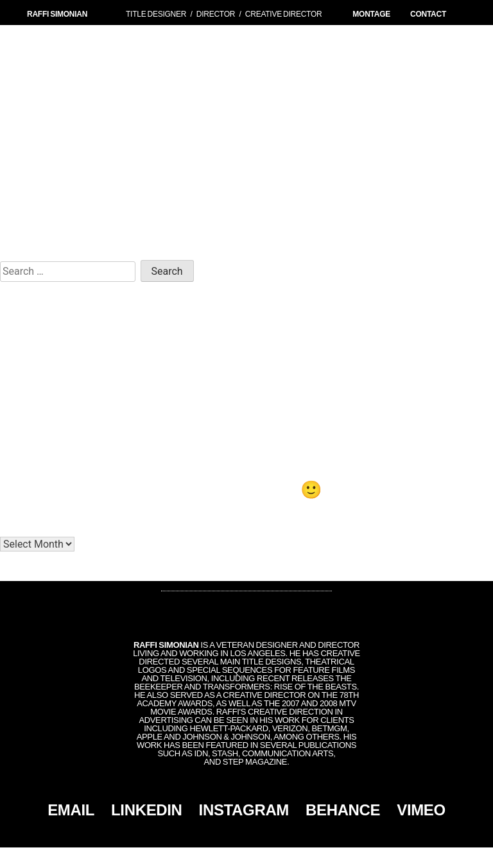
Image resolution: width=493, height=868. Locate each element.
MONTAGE (371, 14)
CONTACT (428, 14)
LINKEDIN (147, 810)
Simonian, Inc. (225, 858)
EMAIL (71, 810)
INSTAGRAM (244, 810)
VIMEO (421, 810)
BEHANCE (343, 810)
